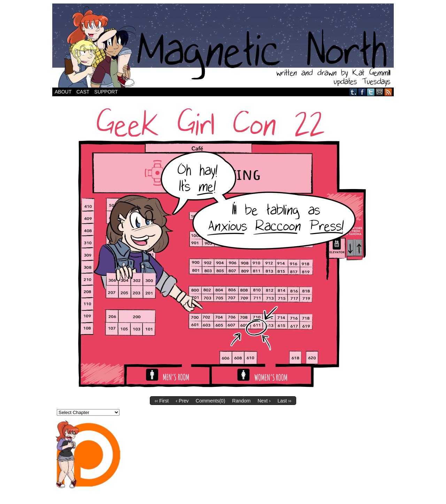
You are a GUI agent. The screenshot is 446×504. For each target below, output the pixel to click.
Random (241, 401)
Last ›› (285, 401)
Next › (264, 401)
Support (106, 92)
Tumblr (353, 92)
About (63, 92)
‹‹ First (162, 401)
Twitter (371, 92)
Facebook (362, 92)
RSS (388, 92)
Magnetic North (223, 46)
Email (380, 92)
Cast (83, 92)
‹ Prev (182, 401)
